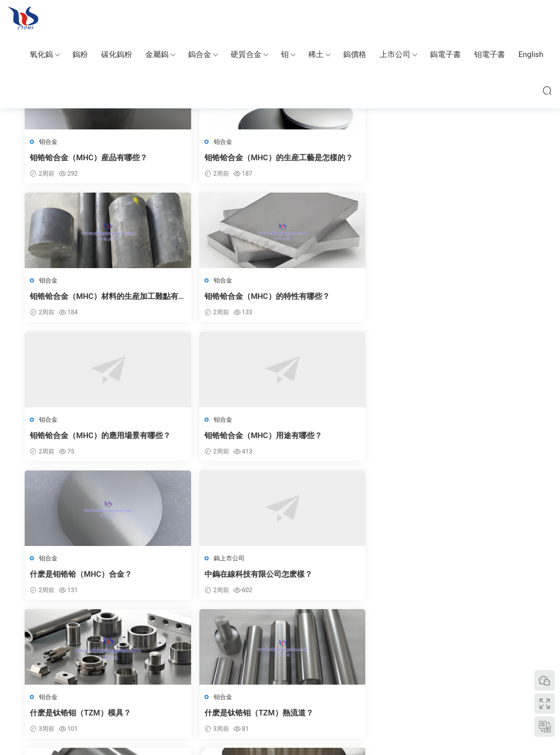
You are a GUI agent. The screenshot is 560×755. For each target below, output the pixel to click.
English (531, 54)
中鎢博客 (392, 686)
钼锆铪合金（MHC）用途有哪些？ (212, 298)
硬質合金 (246, 54)
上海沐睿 (481, 686)
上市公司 (395, 54)
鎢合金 (200, 54)
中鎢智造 (136, 686)
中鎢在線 (106, 686)
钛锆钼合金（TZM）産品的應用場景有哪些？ (474, 437)
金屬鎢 (157, 54)
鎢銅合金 (339, 686)
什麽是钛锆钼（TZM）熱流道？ (215, 437)
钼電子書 (490, 54)
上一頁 (183, 630)
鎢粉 (80, 54)
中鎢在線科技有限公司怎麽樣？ (474, 297)
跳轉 (383, 630)
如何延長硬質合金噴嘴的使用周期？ (344, 577)
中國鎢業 (77, 686)
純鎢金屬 (196, 686)
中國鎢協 (422, 686)
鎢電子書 (445, 54)
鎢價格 (355, 54)
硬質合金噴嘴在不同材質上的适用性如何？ (474, 577)
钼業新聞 (452, 686)
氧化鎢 (41, 54)
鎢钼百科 (23, 18)
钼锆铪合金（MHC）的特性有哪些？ (471, 158)
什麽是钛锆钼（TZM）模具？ (81, 437)
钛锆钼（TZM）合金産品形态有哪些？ (85, 577)
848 (303, 630)
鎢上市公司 (445, 281)
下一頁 (331, 630)
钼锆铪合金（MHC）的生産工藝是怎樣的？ (212, 158)
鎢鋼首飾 (309, 686)
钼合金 (49, 142)
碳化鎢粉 (117, 54)
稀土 (316, 54)
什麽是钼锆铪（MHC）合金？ (341, 297)
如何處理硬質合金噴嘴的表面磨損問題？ (215, 577)
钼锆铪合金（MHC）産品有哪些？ (82, 158)
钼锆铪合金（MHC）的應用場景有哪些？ (82, 298)
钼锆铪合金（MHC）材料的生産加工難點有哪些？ (341, 158)
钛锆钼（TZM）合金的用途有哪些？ (344, 437)
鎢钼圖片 (166, 686)
